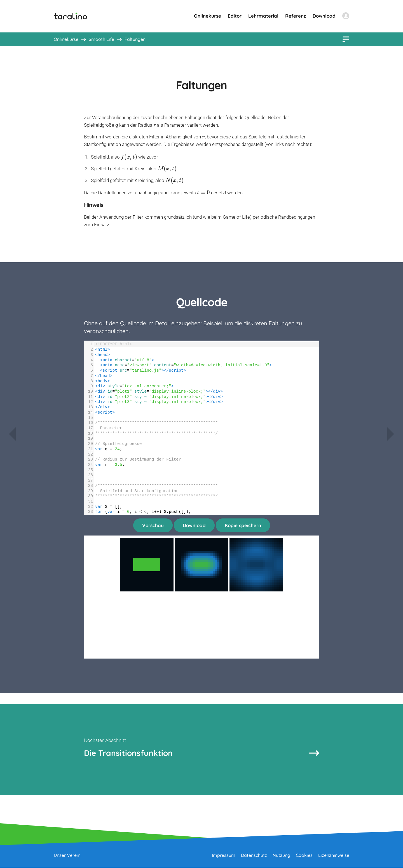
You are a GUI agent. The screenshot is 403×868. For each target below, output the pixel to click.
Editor (235, 16)
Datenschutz (254, 855)
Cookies (304, 855)
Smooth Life (101, 39)
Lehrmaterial (263, 16)
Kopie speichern (243, 525)
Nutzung (281, 855)
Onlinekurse (208, 16)
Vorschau (153, 525)
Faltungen (135, 39)
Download (324, 16)
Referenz (296, 16)
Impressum (224, 855)
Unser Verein (67, 855)
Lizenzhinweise (334, 855)
